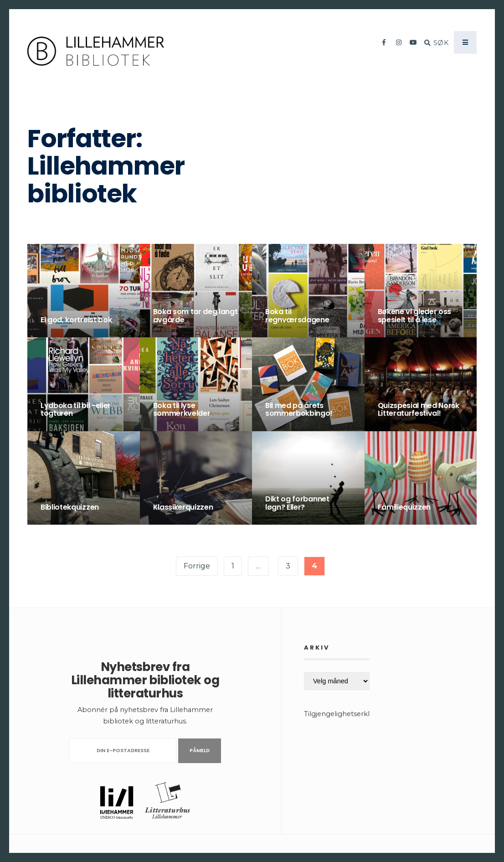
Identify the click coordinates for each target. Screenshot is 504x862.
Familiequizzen (404, 507)
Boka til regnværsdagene (297, 316)
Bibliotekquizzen (70, 507)
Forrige (197, 566)
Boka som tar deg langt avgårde (195, 316)
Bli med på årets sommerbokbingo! (299, 410)
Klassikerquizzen (183, 507)
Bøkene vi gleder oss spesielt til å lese (415, 316)
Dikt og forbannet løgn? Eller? (297, 503)
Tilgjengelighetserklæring (347, 714)
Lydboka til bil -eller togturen (76, 410)
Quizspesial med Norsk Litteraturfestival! (419, 410)
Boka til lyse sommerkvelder (182, 410)
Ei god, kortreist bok (76, 320)
